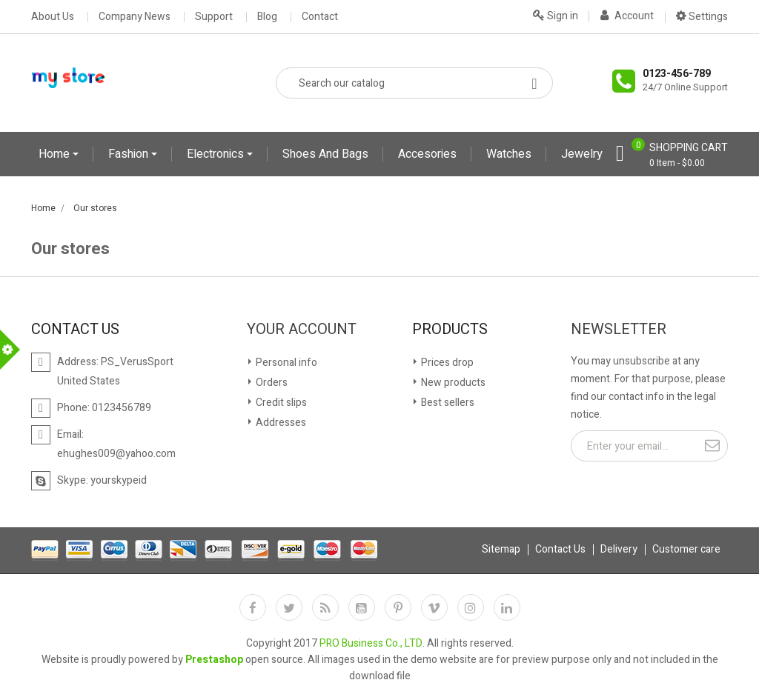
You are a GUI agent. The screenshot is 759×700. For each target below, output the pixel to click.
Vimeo (434, 607)
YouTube (362, 607)
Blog (267, 17)
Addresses (280, 423)
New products (452, 383)
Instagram (471, 607)
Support (214, 17)
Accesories (427, 154)
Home (56, 154)
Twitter (289, 607)
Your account (302, 330)
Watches (509, 154)
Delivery (619, 549)
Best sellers (447, 403)
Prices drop (446, 363)
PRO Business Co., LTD (371, 643)
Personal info (285, 363)
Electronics (217, 154)
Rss (325, 607)
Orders (271, 383)
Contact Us (560, 549)
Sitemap (501, 549)
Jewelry (582, 154)
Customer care (686, 549)
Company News (135, 17)
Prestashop (214, 660)
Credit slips (280, 403)
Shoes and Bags (325, 154)
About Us (53, 17)
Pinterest (398, 607)
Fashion (130, 154)
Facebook (253, 607)
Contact (320, 17)
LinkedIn (507, 607)
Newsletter (619, 330)
